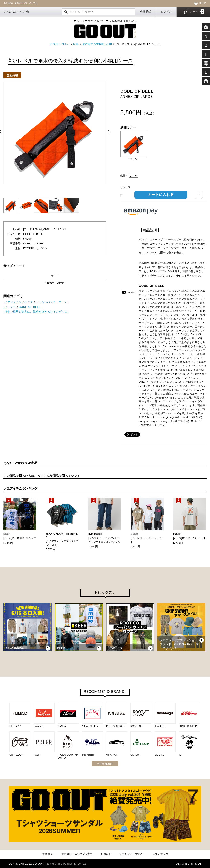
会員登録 (146, 12)
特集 (76, 44)
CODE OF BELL (152, 286)
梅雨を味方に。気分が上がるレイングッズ (40, 312)
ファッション (13, 302)
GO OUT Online (60, 44)
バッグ (29, 302)
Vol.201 (26, 3)
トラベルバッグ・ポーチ (51, 302)
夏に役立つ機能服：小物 (98, 44)
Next (109, 132)
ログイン (166, 12)
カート (197, 11)
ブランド (10, 307)
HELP (202, 3)
